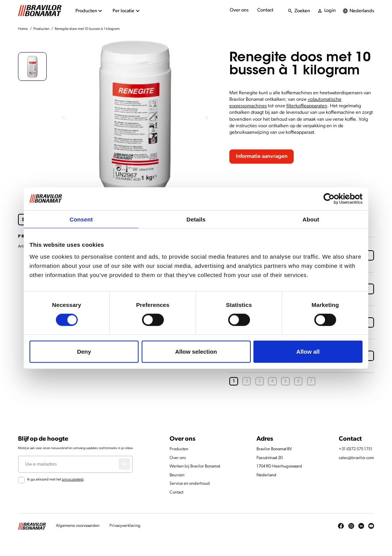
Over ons (239, 10)
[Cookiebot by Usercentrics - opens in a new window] (329, 198)
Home (23, 29)
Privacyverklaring (125, 526)
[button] (32, 66)
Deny (84, 352)
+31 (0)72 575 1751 (356, 449)
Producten (41, 29)
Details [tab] (196, 219)
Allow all (308, 352)
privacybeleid (73, 480)
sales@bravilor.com (356, 458)
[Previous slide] (64, 118)
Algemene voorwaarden (78, 526)
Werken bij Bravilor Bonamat (195, 467)
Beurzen (177, 475)
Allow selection (196, 352)
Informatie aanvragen (262, 157)
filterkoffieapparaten (307, 106)
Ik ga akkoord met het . (56, 480)
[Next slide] (207, 118)
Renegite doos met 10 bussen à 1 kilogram (87, 29)
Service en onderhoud (190, 484)
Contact (265, 10)
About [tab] (311, 219)
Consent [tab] (81, 219)
